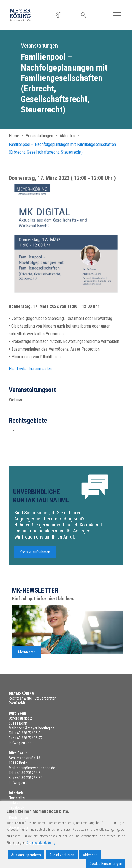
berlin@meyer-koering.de (36, 768)
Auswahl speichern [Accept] (26, 855)
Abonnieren (27, 655)
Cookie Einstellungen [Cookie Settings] (106, 864)
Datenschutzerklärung (41, 843)
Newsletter (17, 797)
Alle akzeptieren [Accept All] (62, 855)
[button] (59, 15)
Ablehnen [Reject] (90, 855)
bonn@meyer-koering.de (36, 728)
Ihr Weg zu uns (20, 743)
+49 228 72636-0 (28, 733)
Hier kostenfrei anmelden (30, 371)
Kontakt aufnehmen (35, 555)
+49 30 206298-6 (28, 773)
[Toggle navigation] (117, 15)
